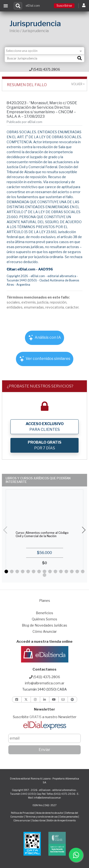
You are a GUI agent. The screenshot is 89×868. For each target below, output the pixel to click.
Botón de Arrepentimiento (61, 820)
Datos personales (69, 817)
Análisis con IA (44, 338)
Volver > (78, 84)
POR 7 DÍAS (45, 445)
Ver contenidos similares (45, 359)
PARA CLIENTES (45, 427)
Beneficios (44, 613)
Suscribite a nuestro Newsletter (45, 717)
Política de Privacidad (23, 813)
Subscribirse (39, 820)
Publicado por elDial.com (24, 122)
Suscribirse (64, 6)
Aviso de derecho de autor (50, 813)
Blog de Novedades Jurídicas (44, 625)
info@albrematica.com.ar (45, 683)
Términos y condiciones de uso (41, 817)
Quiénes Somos (44, 619)
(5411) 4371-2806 (45, 69)
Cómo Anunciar (45, 631)
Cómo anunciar (22, 820)
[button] (6, 571)
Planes (45, 601)
